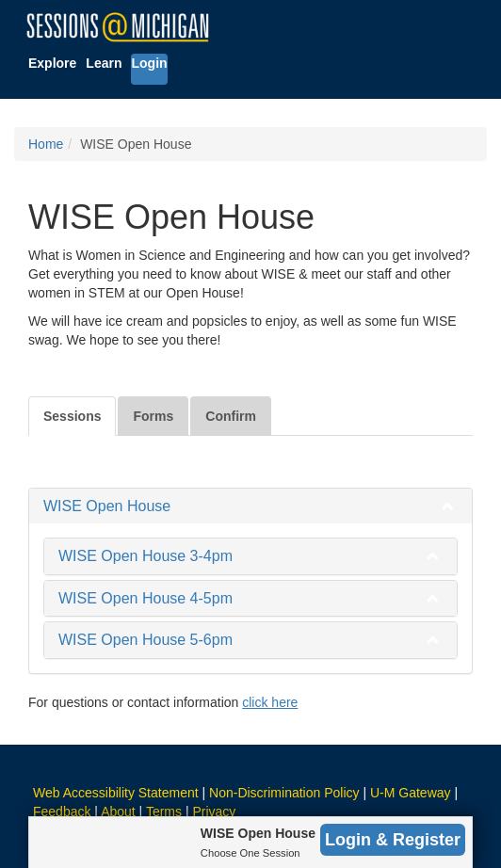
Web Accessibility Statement (116, 793)
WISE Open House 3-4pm (145, 556)
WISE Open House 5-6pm (145, 640)
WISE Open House (107, 506)
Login (149, 63)
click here (270, 702)
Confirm (231, 416)
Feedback (62, 812)
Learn (104, 63)
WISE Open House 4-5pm (145, 598)
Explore (52, 63)
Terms (164, 812)
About (118, 812)
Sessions (72, 416)
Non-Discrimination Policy (284, 793)
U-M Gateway (411, 793)
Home (46, 144)
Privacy (214, 812)
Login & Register (393, 840)
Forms (153, 416)
